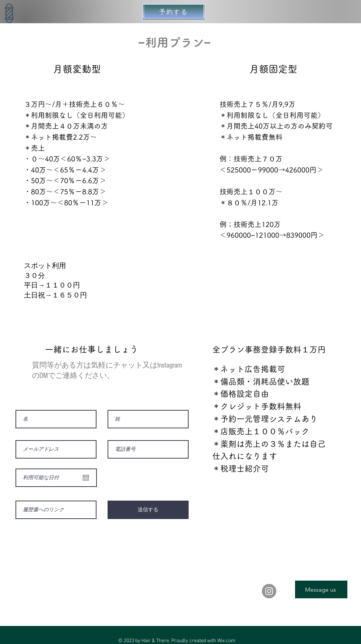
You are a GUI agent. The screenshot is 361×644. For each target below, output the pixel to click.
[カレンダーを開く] (86, 478)
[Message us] (321, 589)
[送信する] (148, 510)
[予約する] (174, 12)
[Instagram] (269, 591)
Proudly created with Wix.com (203, 641)
